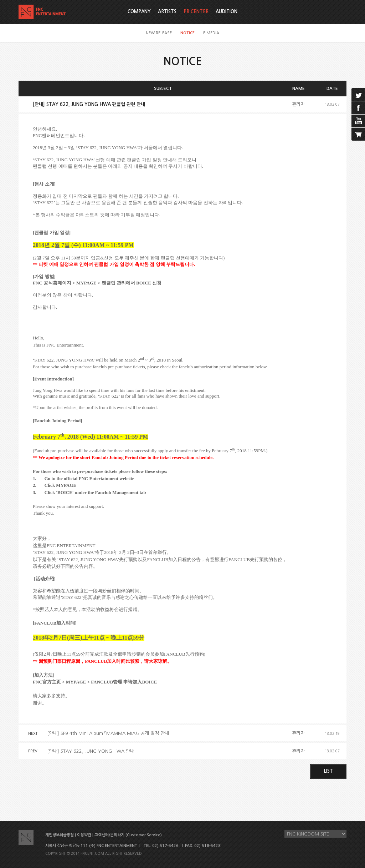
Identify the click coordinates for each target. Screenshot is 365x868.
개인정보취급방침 (60, 835)
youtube (358, 121)
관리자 (298, 104)
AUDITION (227, 12)
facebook (358, 108)
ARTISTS (167, 12)
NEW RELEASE (159, 33)
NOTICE (187, 33)
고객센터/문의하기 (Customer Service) (128, 835)
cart (358, 134)
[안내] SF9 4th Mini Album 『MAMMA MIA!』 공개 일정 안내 (108, 733)
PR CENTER (196, 12)
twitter (358, 95)
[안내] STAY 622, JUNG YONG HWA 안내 (91, 751)
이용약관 (84, 835)
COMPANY (139, 12)
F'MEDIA (211, 33)
